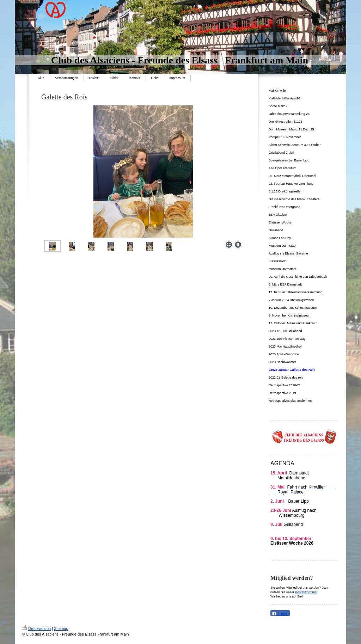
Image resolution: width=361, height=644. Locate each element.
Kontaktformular (306, 592)
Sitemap (61, 628)
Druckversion (36, 628)
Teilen (280, 614)
